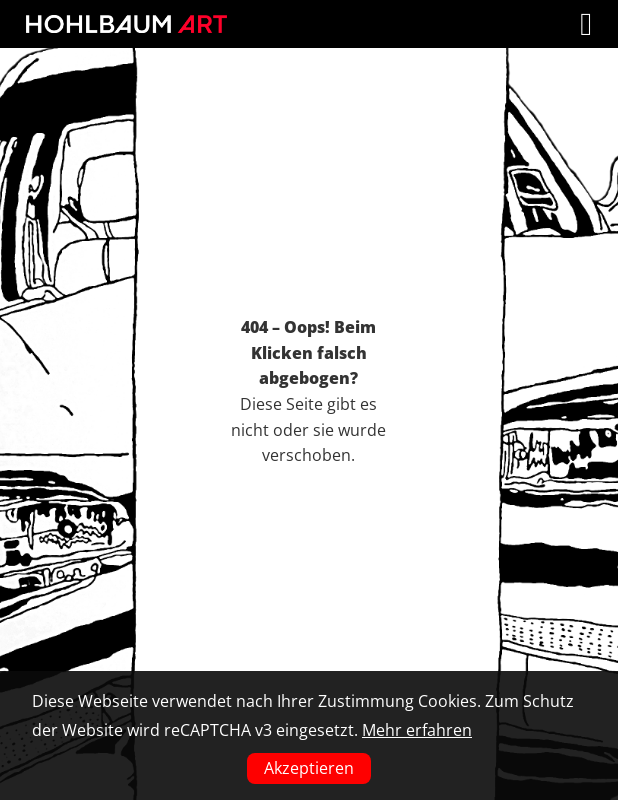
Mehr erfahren (417, 730)
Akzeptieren (309, 768)
